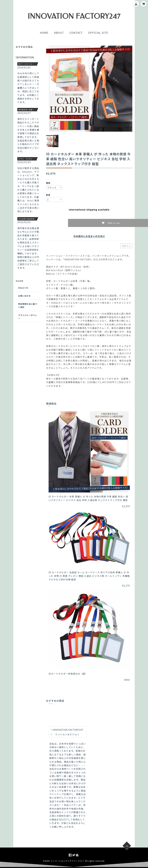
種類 (48, 183)
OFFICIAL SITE (98, 33)
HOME (44, 33)
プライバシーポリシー (28, 317)
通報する (126, 246)
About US (23, 288)
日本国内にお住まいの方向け (89, 236)
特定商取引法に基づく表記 (28, 305)
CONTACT (76, 33)
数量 (48, 195)
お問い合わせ (24, 296)
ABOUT (59, 33)
